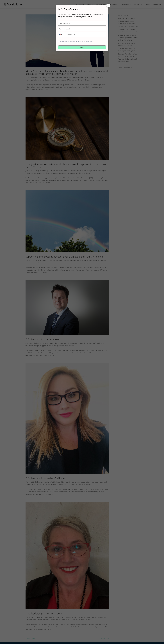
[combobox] (61, 35)
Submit (82, 47)
